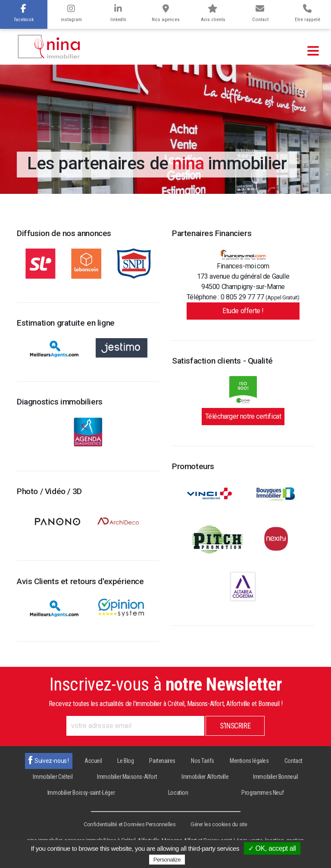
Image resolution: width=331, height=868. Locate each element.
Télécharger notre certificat (243, 416)
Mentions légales (249, 761)
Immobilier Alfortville (205, 777)
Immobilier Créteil (53, 777)
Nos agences (166, 13)
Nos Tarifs (203, 761)
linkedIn (118, 13)
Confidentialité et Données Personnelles (130, 824)
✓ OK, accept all (272, 848)
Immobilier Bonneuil (275, 777)
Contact (260, 13)
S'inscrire (235, 726)
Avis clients (213, 13)
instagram (71, 13)
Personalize (167, 860)
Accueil (93, 761)
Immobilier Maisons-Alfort (127, 777)
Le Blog (125, 761)
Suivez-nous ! (52, 761)
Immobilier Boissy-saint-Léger (81, 793)
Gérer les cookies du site (219, 824)
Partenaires (162, 761)
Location (178, 793)
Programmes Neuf (262, 793)
